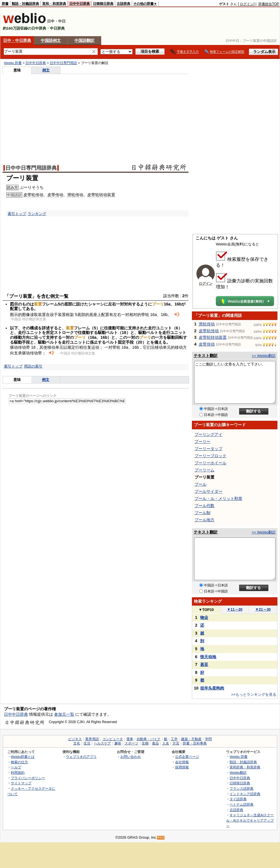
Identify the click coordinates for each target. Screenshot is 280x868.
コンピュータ (113, 739)
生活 (87, 743)
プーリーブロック (210, 456)
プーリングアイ (208, 434)
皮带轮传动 (209, 331)
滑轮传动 (207, 324)
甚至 (204, 664)
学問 (208, 739)
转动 (103, 195)
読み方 (12, 187)
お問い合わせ (131, 757)
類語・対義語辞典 (25, 4)
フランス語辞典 (242, 788)
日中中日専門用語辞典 (31, 168)
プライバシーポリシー (28, 778)
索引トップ (17, 214)
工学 (174, 739)
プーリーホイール (210, 463)
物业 (204, 617)
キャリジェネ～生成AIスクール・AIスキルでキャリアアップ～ (250, 820)
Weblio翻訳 (238, 772)
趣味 (118, 743)
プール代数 (204, 506)
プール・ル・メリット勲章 (218, 498)
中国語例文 (51, 40)
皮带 (51, 195)
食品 (155, 743)
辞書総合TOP (269, 4)
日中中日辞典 (80, 4)
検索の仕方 (19, 762)
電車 (130, 739)
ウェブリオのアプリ (81, 757)
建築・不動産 (191, 739)
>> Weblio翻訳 (264, 356)
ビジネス (75, 739)
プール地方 (204, 520)
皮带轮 (29, 195)
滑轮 (71, 195)
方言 (176, 743)
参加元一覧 (64, 714)
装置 (111, 195)
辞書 (5, 4)
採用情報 (182, 767)
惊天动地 (208, 657)
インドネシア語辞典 (245, 794)
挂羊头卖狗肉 (212, 688)
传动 (39, 195)
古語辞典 (123, 4)
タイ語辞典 (238, 799)
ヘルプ (16, 767)
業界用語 (92, 739)
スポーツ (131, 743)
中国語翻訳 (84, 40)
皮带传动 (207, 344)
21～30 (263, 609)
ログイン (247, 4)
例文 (46, 70)
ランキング (37, 214)
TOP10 (206, 610)
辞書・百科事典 (195, 743)
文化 (77, 743)
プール (200, 484)
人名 (166, 743)
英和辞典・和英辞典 (245, 767)
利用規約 (18, 772)
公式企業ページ (187, 757)
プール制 (202, 513)
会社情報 (182, 762)
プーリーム (204, 470)
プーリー (202, 442)
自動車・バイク (149, 739)
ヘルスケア (102, 743)
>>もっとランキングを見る (254, 694)
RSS (161, 838)
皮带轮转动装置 (213, 337)
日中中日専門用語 (63, 63)
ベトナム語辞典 (242, 804)
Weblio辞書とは (23, 757)
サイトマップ (21, 783)
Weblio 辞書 (13, 63)
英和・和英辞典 (54, 4)
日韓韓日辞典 (103, 4)
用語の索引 (33, 366)
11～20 (235, 609)
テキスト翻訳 (206, 356)
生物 (145, 743)
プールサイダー (208, 491)
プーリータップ (208, 449)
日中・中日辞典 (17, 40)
